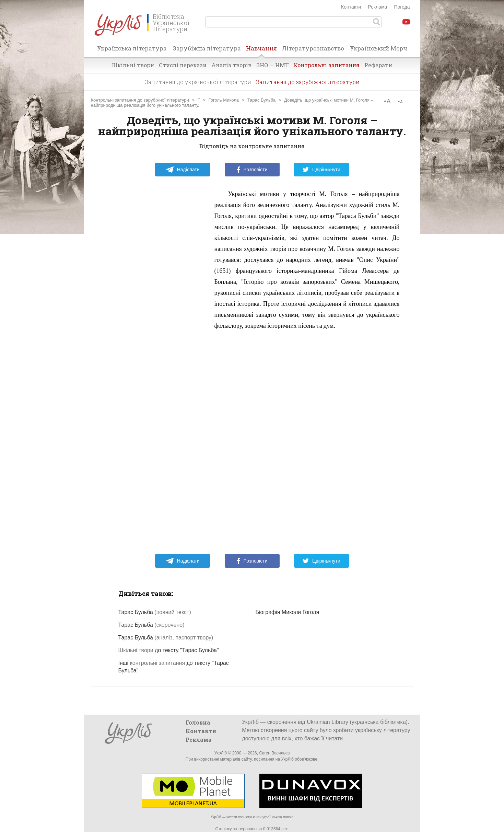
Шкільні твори (133, 65)
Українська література (132, 48)
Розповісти (252, 170)
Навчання (261, 50)
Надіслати (183, 170)
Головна (198, 722)
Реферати (378, 65)
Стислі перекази (183, 65)
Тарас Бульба (261, 100)
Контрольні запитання (327, 65)
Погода (402, 7)
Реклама (377, 7)
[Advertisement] (156, 291)
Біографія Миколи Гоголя (288, 612)
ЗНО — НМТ (273, 65)
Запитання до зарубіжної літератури (308, 82)
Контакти (351, 7)
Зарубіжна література (207, 48)
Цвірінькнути (321, 170)
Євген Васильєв (274, 753)
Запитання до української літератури (198, 82)
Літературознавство (313, 48)
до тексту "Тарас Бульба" (169, 650)
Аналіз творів (231, 65)
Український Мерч (379, 48)
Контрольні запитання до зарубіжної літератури (140, 100)
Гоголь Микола (224, 100)
